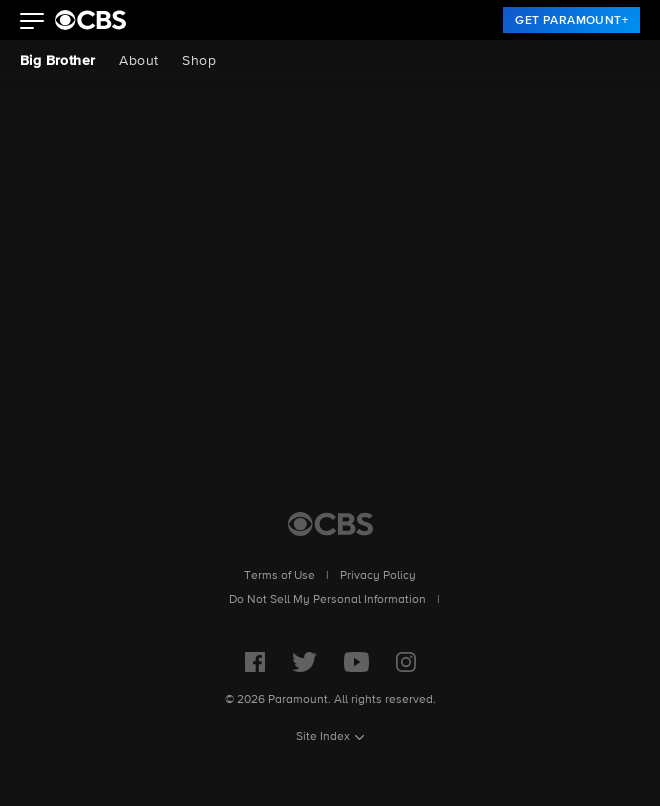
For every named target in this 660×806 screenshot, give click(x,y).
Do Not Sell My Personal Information (327, 600)
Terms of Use (279, 576)
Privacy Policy (378, 576)
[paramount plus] (90, 20)
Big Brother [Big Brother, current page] (57, 61)
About (138, 61)
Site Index (323, 737)
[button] (32, 23)
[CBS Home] (330, 524)
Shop (199, 61)
